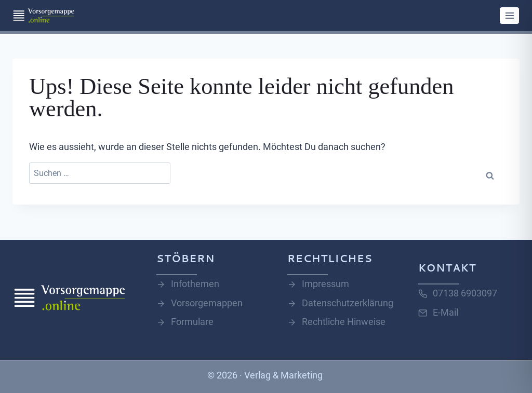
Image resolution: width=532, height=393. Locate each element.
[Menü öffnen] (509, 15)
